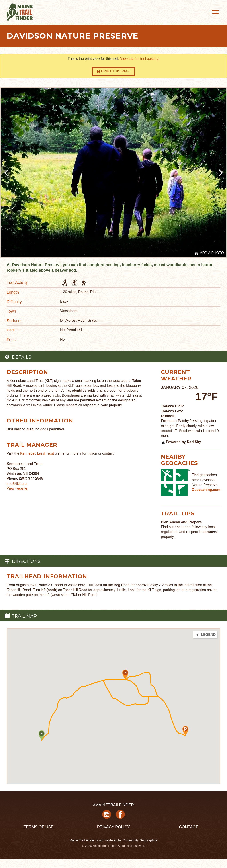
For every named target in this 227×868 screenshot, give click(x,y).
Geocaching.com (206, 490)
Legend (206, 635)
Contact (188, 827)
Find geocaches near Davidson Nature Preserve (205, 480)
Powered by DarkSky (181, 442)
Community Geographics (140, 840)
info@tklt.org (17, 484)
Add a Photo (209, 253)
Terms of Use (38, 827)
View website (17, 488)
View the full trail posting (139, 59)
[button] (125, 674)
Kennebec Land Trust (37, 453)
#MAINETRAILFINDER (113, 805)
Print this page (114, 71)
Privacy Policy (113, 827)
